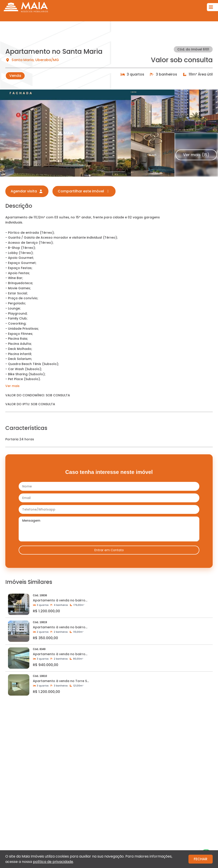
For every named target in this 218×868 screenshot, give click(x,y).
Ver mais (12, 386)
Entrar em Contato (109, 550)
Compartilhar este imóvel (84, 191)
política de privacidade (53, 862)
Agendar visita (27, 191)
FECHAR (201, 859)
